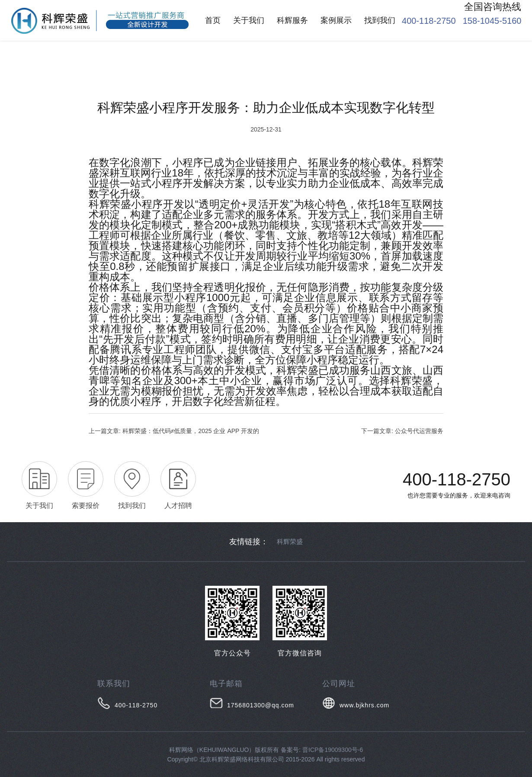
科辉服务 (292, 20)
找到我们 (380, 20)
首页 (213, 20)
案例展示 (336, 20)
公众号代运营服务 (419, 431)
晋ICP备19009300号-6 (333, 750)
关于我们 (249, 20)
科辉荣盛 (290, 541)
